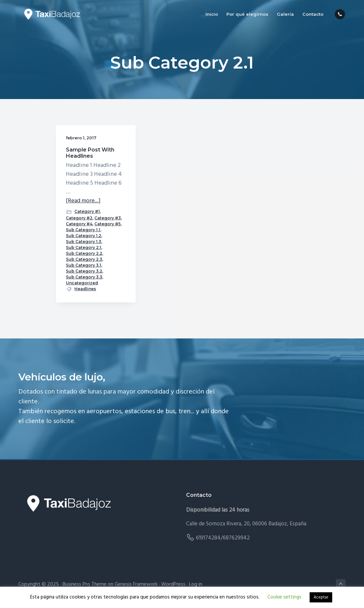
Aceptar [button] (321, 597)
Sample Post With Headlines (90, 153)
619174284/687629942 (223, 538)
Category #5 (107, 224)
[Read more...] (83, 201)
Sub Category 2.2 (84, 253)
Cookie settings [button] (284, 597)
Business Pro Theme (85, 584)
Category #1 (87, 211)
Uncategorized (82, 283)
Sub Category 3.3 (84, 277)
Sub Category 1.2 (84, 236)
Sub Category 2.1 (84, 247)
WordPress (173, 584)
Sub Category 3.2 (84, 271)
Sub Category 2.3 (84, 259)
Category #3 (108, 218)
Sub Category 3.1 (84, 265)
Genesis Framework (136, 584)
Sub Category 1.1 (83, 230)
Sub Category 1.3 (84, 242)
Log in (196, 584)
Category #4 (79, 224)
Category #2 (79, 218)
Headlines (85, 289)
